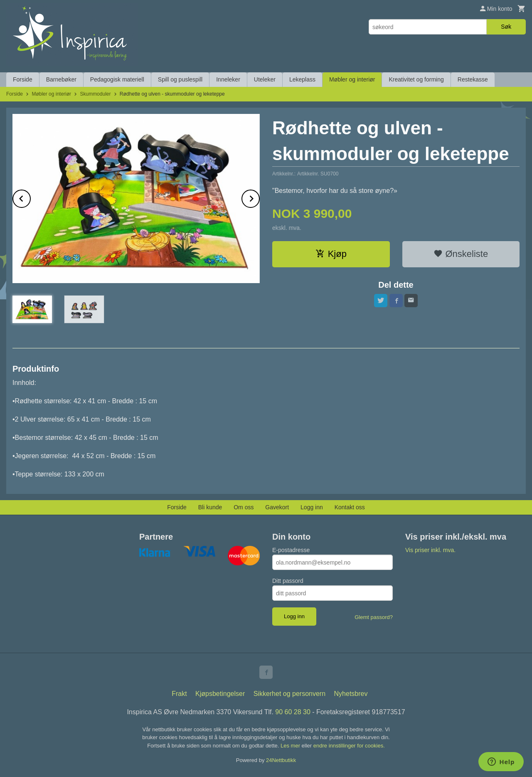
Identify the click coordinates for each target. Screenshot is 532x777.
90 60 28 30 (293, 712)
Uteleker (265, 79)
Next (259, 197)
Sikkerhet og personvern (289, 694)
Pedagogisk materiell (117, 79)
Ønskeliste (461, 254)
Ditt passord (288, 581)
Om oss (244, 507)
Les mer (291, 746)
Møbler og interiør (352, 79)
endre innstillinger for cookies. (349, 746)
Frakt (179, 694)
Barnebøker (61, 79)
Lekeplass (302, 79)
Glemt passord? (374, 617)
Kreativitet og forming (416, 79)
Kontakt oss (350, 507)
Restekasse (473, 79)
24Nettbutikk (281, 760)
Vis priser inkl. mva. (430, 550)
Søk (506, 27)
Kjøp (331, 254)
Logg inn (312, 507)
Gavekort (277, 507)
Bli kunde (210, 507)
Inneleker (228, 79)
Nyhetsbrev (351, 694)
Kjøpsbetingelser (220, 694)
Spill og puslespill (180, 79)
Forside (23, 79)
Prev (30, 197)
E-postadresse (291, 550)
